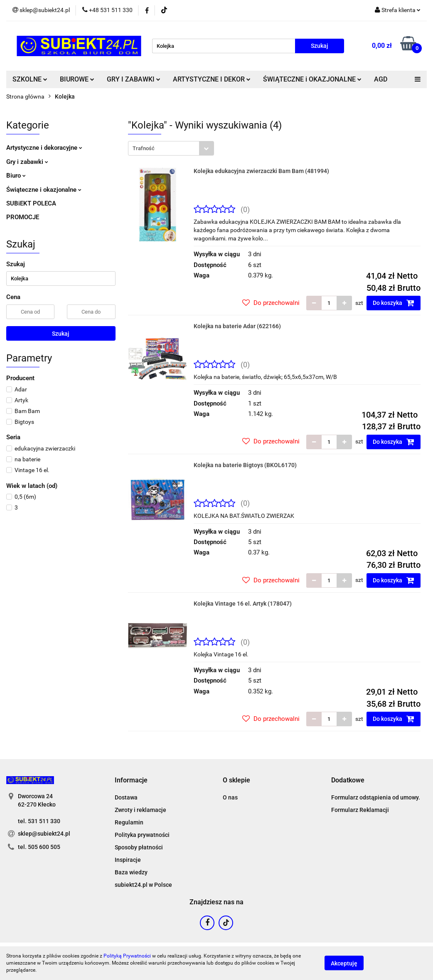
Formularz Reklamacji (360, 810)
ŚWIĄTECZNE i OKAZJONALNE (312, 79)
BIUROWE (77, 79)
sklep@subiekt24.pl (44, 834)
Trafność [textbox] (144, 148)
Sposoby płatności (139, 847)
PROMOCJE (23, 217)
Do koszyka (394, 303)
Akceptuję (344, 963)
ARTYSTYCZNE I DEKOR (212, 79)
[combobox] (171, 148)
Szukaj (61, 334)
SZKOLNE (30, 79)
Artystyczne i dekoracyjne (44, 148)
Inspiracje (128, 860)
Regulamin (129, 822)
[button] (131, 781)
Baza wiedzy (131, 872)
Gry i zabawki (27, 162)
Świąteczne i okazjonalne (44, 190)
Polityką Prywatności (127, 956)
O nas (230, 797)
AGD (381, 79)
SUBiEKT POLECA (31, 203)
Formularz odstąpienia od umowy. (376, 797)
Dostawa (126, 797)
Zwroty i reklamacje (140, 810)
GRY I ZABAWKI (134, 79)
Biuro (16, 176)
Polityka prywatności (142, 835)
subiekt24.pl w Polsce (143, 885)
